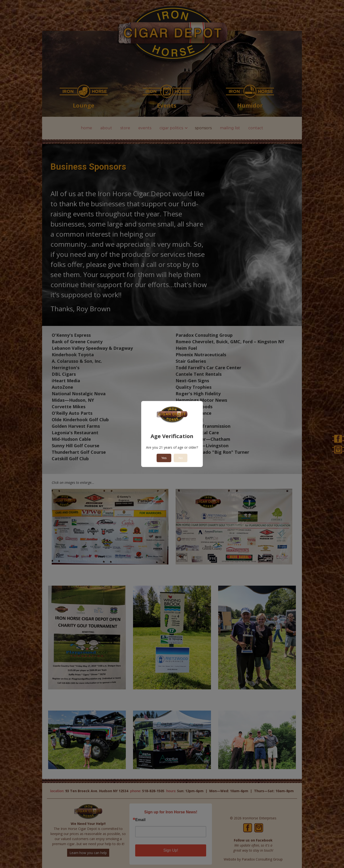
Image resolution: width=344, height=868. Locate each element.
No (181, 458)
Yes (164, 458)
